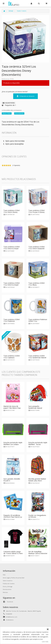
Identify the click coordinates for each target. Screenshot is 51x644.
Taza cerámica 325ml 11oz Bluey (36, 284)
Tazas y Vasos (21, 11)
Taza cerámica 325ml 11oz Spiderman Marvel (37, 357)
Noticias (5, 592)
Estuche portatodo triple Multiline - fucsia (38, 443)
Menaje (11, 11)
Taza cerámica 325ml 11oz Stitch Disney (11, 211)
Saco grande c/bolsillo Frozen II (12, 480)
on (3, 165)
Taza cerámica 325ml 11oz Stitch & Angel (11, 284)
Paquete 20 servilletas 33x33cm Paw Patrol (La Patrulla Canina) (13, 517)
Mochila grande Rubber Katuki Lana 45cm (37, 480)
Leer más (45, 642)
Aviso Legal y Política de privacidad (14, 578)
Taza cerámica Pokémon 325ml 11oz (38, 320)
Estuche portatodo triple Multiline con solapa (13, 443)
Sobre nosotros (8, 581)
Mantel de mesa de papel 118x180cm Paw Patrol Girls (12, 408)
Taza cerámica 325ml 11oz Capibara (11, 357)
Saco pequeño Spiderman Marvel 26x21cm (35, 408)
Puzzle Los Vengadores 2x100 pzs (37, 516)
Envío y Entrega (8, 587)
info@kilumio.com (12, 617)
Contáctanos (10, 620)
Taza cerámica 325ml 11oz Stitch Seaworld (36, 248)
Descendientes (19, 113)
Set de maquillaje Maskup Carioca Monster (38, 552)
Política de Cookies (9, 584)
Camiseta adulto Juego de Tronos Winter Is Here (13, 552)
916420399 (9, 614)
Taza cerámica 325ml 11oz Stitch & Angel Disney (11, 249)
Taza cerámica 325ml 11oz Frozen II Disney (36, 211)
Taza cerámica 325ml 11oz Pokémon (11, 320)
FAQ (4, 575)
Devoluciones (7, 589)
